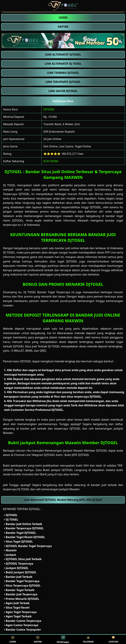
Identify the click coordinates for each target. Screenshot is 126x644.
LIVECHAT (113, 639)
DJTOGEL (49, 109)
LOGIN (13, 639)
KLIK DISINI (51, 161)
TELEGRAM (88, 639)
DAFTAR (38, 639)
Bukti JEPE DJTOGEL (77, 455)
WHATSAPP (63, 639)
